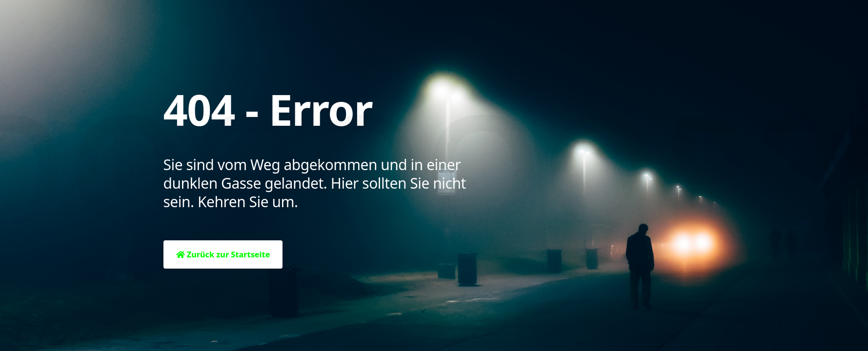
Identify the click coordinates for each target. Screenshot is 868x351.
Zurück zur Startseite (223, 254)
